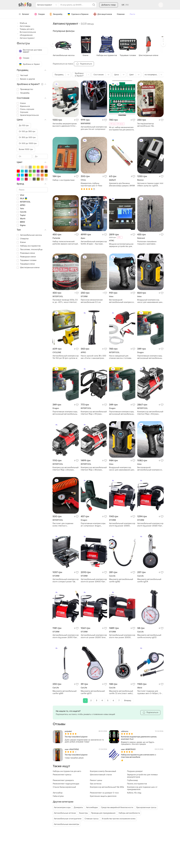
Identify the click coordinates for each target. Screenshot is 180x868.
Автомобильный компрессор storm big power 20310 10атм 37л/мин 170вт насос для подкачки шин (66, 636)
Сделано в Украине (78, 14)
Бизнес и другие (26, 79)
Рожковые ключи (26, 253)
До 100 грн (24, 126)
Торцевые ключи (26, 264)
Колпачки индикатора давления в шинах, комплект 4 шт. (139, 738)
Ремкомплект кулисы (62, 775)
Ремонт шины (96, 780)
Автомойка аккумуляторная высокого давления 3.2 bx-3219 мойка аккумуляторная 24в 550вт (65, 125)
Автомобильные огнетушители (68, 819)
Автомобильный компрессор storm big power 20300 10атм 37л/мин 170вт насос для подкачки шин (122, 525)
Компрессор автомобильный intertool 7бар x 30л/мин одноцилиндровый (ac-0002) (94, 469)
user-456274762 (72, 749)
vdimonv (125, 731)
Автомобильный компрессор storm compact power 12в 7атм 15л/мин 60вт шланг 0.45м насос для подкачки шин (66, 580)
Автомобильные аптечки (65, 813)
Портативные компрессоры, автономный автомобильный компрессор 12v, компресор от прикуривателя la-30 (150, 357)
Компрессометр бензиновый (103, 771)
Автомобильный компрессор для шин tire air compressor (94, 128)
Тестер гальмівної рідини (76, 737)
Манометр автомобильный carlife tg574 (149, 580)
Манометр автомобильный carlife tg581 (65, 692)
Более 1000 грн (26, 149)
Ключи (21, 242)
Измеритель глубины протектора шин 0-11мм (91, 185)
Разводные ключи (26, 257)
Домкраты (78, 808)
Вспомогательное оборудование (26, 34)
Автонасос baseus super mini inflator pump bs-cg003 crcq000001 (150, 185)
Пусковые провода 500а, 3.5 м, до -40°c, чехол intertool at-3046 (65, 301)
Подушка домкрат (135, 771)
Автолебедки (92, 808)
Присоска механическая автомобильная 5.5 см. (92, 301)
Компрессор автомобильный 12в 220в (107, 787)
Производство (25, 89)
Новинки (121, 14)
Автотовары (24, 26)
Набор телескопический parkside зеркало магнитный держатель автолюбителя (65, 243)
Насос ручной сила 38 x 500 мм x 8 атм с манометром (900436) (93, 357)
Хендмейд (56, 14)
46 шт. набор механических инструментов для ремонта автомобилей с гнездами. (121, 129)
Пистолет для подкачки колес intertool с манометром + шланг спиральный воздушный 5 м (65, 525)
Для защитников (103, 14)
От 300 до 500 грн (27, 137)
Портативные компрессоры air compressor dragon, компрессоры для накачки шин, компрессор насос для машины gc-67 (93, 525)
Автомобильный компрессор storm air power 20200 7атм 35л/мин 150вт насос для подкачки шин (94, 636)
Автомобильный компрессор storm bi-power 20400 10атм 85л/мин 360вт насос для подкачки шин (94, 580)
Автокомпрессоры (62, 808)
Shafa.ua (22, 23)
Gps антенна (96, 784)
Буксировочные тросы (146, 808)
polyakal (68, 731)
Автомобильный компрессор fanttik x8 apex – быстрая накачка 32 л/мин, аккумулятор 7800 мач (94, 243)
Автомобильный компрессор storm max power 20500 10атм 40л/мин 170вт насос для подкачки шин (122, 636)
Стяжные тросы (92, 819)
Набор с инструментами (64, 180)
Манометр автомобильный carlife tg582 (121, 580)
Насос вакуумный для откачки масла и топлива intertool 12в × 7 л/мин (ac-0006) (120, 357)
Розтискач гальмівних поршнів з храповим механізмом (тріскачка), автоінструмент (148, 243)
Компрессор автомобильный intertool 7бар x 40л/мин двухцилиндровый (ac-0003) (150, 413)
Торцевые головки (27, 260)
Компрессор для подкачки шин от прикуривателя (142, 788)
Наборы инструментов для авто (67, 771)
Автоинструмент (26, 38)
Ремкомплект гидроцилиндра (66, 784)
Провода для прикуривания (103, 813)
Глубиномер (132, 780)
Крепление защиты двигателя (103, 796)
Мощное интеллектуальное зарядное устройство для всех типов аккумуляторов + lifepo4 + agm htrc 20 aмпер (121, 245)
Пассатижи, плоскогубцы (30, 250)
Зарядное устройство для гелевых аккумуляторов (142, 776)
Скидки (39, 14)
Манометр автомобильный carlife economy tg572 (149, 636)
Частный (22, 75)
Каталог (24, 14)
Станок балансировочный (64, 787)
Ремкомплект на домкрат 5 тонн (104, 793)
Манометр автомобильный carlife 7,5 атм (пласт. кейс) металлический (121, 692)
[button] (53, 44)
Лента (132, 14)
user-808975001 (128, 749)
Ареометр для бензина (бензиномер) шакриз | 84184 (122, 185)
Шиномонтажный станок (101, 775)
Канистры (83, 813)
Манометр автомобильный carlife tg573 (93, 692)
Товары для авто (25, 29)
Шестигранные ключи (28, 268)
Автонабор (58, 793)
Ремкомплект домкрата (63, 780)
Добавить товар (109, 5)
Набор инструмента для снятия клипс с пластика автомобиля (139, 756)
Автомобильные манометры (67, 824)
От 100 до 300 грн (27, 132)
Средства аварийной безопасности (117, 808)
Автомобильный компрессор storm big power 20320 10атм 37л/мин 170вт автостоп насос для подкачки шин (150, 525)
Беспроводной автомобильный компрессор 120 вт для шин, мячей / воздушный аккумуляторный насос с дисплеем (122, 301)
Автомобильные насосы (29, 235)
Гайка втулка (58, 796)
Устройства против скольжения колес (119, 819)
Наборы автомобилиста (129, 813)
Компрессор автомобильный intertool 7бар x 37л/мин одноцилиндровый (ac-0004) (94, 413)
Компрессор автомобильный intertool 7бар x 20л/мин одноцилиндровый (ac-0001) (66, 469)
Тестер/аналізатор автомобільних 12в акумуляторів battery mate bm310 (149, 125)
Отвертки (23, 239)
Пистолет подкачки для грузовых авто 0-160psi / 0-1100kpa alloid (150, 692)
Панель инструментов (137, 784)
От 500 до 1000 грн (28, 143)
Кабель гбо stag (134, 793)
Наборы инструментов (29, 246)
